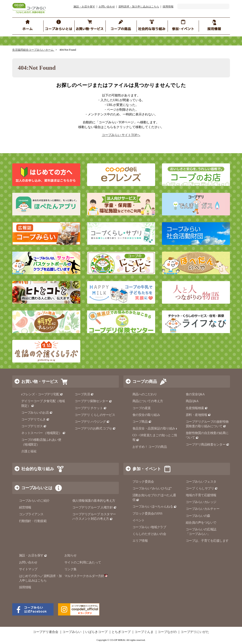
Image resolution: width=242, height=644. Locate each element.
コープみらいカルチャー (203, 509)
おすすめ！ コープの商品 (150, 447)
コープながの (167, 632)
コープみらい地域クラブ (149, 527)
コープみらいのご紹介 (34, 501)
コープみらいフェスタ (201, 482)
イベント (139, 520)
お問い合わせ (107, 7)
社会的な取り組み (38, 469)
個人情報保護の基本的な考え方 (94, 501)
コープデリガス (34, 426)
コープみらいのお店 (37, 413)
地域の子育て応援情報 (201, 495)
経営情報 (25, 507)
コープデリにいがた (195, 632)
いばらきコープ (96, 632)
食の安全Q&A (195, 394)
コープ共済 (84, 394)
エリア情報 (140, 541)
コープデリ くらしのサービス (95, 415)
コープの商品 (145, 382)
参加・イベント (147, 469)
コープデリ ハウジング (92, 422)
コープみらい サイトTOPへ (121, 135)
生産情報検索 (197, 408)
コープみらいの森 (198, 516)
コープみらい (72, 632)
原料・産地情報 (198, 415)
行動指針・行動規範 (33, 521)
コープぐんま (144, 632)
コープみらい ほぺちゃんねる (155, 507)
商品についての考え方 (148, 401)
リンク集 (71, 569)
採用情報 (168, 7)
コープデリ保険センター (93, 401)
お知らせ (71, 555)
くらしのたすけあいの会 (149, 534)
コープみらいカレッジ (201, 502)
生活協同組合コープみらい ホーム (33, 50)
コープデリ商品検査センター (208, 445)
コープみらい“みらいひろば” (152, 488)
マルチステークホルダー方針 (86, 576)
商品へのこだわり (145, 394)
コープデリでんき (35, 419)
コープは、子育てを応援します (207, 541)
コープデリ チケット (91, 408)
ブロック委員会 (143, 482)
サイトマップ (28, 569)
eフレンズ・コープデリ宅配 (42, 394)
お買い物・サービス (40, 382)
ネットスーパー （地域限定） (43, 433)
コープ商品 (142, 422)
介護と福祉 (29, 451)
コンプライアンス (31, 514)
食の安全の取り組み (146, 415)
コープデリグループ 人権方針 (94, 507)
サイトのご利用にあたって (83, 562)
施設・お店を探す (84, 7)
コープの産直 (142, 408)
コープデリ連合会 (46, 632)
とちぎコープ (121, 632)
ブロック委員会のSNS (147, 514)
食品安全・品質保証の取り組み (156, 428)
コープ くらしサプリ (202, 488)
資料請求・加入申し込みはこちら (139, 7)
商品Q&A (192, 401)
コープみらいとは (37, 488)
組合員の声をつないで (201, 523)
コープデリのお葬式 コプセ (95, 428)
